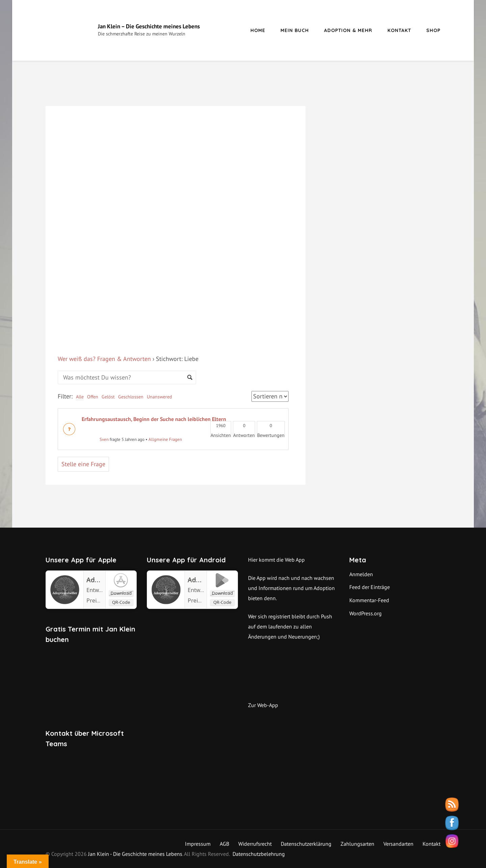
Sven (95, 439)
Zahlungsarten (357, 844)
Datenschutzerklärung (306, 844)
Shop (433, 30)
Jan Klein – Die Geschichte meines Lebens (149, 26)
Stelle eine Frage (83, 464)
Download (121, 593)
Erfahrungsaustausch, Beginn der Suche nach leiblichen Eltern (154, 419)
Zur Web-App (263, 705)
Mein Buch (295, 30)
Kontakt (399, 30)
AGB (224, 844)
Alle (80, 397)
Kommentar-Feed (369, 600)
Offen (93, 397)
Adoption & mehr (348, 30)
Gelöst (108, 397)
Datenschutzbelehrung (259, 854)
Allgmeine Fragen (165, 439)
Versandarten (398, 844)
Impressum (198, 844)
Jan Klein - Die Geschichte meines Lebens (135, 854)
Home (258, 30)
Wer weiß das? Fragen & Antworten (104, 359)
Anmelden (361, 574)
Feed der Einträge (370, 587)
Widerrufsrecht (255, 844)
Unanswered (159, 397)
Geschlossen (131, 397)
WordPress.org (366, 613)
